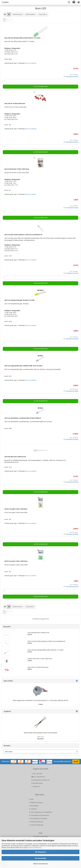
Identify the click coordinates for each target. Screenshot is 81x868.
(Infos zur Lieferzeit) (31, 63)
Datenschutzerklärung (35, 848)
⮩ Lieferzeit (33, 809)
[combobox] (18, 14)
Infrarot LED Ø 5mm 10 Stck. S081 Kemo (17, 169)
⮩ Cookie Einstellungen (36, 825)
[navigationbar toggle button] (79, 2)
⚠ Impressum (36, 786)
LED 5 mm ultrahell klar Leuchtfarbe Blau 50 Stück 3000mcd (23, 418)
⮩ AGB (31, 799)
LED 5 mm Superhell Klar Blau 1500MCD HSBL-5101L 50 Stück (23, 366)
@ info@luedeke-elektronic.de (40, 780)
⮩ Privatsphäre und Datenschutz (39, 815)
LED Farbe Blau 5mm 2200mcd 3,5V (15, 457)
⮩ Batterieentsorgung (36, 802)
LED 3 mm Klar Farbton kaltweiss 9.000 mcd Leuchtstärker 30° (23, 235)
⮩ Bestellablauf (34, 806)
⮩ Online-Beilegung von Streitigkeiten (40, 812)
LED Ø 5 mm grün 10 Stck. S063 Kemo (16, 561)
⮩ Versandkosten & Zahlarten (38, 819)
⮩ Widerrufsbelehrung (36, 822)
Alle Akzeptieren (40, 852)
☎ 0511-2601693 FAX (38, 777)
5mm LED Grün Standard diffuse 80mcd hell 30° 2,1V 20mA (22, 38)
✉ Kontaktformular (37, 783)
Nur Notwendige (40, 858)
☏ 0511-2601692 (37, 774)
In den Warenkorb (41, 87)
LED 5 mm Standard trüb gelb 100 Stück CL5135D (19, 300)
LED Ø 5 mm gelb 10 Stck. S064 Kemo (16, 509)
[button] (5, 14)
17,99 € (40, 704)
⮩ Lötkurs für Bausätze (41, 836)
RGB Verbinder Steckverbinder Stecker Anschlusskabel (40, 733)
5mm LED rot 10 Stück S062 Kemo (15, 103)
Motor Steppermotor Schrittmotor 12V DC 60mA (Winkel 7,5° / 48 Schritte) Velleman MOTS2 (40, 700)
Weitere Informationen (41, 864)
